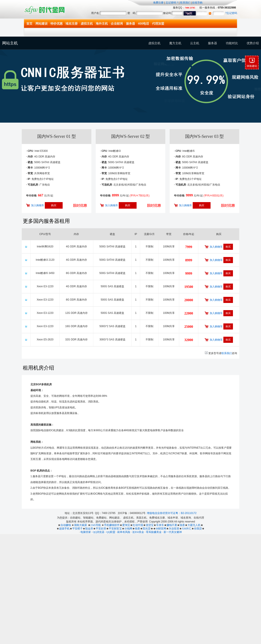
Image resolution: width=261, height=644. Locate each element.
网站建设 (42, 24)
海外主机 (102, 24)
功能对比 (232, 43)
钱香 (182, 525)
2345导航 (96, 525)
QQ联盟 (111, 532)
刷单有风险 (124, 532)
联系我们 (185, 3)
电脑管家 (86, 532)
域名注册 (72, 24)
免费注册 (158, 3)
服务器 (130, 24)
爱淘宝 (126, 525)
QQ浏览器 (99, 532)
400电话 (143, 24)
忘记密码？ (172, 3)
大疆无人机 (194, 525)
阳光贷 (147, 529)
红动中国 (138, 525)
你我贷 (198, 529)
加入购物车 (38, 205)
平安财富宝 (115, 529)
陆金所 (89, 529)
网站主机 (10, 43)
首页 (29, 24)
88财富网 (161, 529)
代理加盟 (158, 24)
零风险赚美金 (154, 532)
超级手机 (64, 529)
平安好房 (101, 529)
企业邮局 (117, 24)
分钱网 (128, 529)
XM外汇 (187, 529)
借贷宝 (150, 525)
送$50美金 (138, 532)
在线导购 (197, 3)
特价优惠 (57, 24)
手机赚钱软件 (112, 525)
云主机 (195, 43)
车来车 (160, 525)
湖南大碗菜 (80, 525)
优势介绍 (253, 43)
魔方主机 (175, 43)
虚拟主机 (87, 24)
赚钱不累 (172, 525)
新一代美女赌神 (173, 532)
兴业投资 (174, 529)
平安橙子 (77, 529)
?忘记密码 (231, 13)
